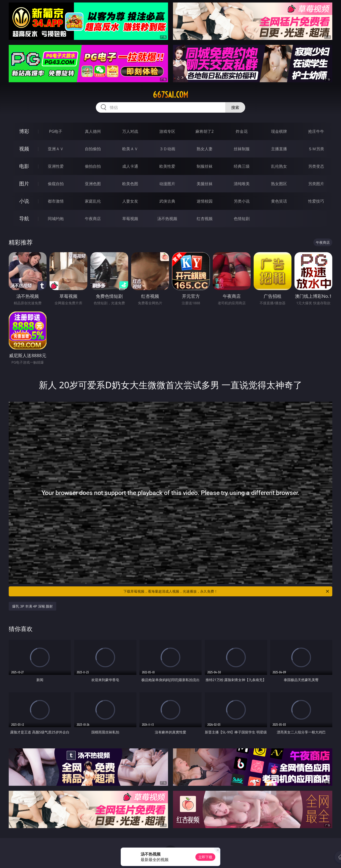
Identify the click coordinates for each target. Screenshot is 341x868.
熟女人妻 (205, 149)
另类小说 (242, 201)
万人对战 (130, 131)
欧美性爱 (167, 166)
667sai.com (170, 95)
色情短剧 (242, 219)
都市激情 (56, 201)
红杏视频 (205, 219)
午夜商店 (93, 219)
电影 (24, 166)
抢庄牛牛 (316, 131)
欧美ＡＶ (130, 149)
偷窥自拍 (56, 184)
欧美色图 (130, 184)
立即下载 (205, 857)
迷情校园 (205, 201)
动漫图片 (167, 184)
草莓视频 (130, 219)
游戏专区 (167, 131)
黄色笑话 (279, 201)
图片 (24, 184)
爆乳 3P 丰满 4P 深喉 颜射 (32, 606)
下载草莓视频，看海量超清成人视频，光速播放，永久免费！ (227, 591)
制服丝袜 (205, 166)
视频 (24, 149)
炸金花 (242, 131)
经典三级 (242, 166)
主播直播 (279, 149)
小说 (24, 201)
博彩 (24, 131)
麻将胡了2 (204, 131)
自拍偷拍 (93, 149)
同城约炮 (56, 219)
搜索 (235, 107)
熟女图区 (279, 184)
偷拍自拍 (93, 166)
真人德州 (93, 131)
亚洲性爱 (56, 166)
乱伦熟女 (279, 166)
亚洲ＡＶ (56, 149)
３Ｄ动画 (167, 149)
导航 (24, 218)
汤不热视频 (167, 219)
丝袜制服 (242, 149)
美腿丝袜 (205, 184)
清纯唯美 (242, 184)
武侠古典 (167, 201)
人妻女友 (130, 201)
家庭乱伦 (93, 201)
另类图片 (316, 184)
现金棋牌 (279, 131)
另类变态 (316, 166)
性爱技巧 (316, 201)
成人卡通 (130, 166)
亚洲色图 (93, 184)
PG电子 (56, 131)
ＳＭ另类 (316, 149)
